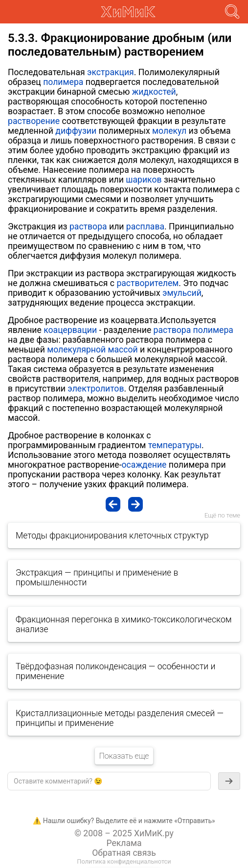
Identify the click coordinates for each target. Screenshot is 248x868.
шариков (144, 180)
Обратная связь (124, 853)
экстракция (111, 72)
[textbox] (109, 781)
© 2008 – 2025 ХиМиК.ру (124, 833)
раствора (88, 227)
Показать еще (124, 756)
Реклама (124, 843)
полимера (63, 82)
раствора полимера (193, 330)
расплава (145, 227)
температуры (175, 445)
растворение (34, 121)
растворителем (147, 283)
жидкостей (154, 92)
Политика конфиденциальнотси (124, 861)
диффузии (76, 131)
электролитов (96, 389)
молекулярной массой (92, 350)
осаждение (144, 465)
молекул (169, 131)
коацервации (70, 330)
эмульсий (182, 293)
